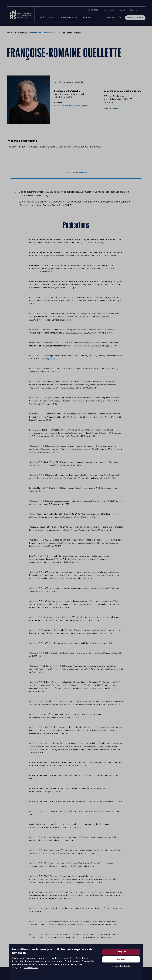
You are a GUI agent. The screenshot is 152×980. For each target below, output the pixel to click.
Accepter (127, 955)
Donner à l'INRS (134, 18)
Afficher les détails (127, 969)
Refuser (127, 962)
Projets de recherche (76, 173)
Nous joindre (108, 10)
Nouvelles (123, 10)
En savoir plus (66, 967)
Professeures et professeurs (42, 33)
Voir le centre (112, 109)
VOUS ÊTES (93, 10)
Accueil (10, 33)
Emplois (134, 10)
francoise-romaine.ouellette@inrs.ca (73, 106)
